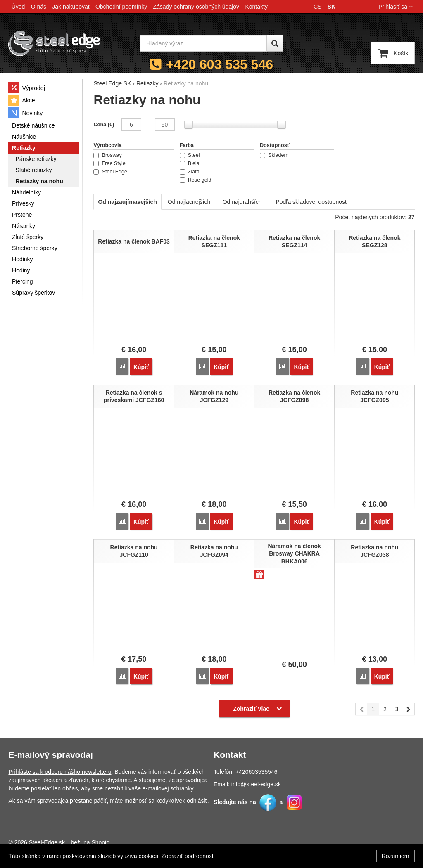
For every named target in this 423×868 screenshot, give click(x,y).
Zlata (190, 172)
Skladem (274, 155)
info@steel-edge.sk (256, 784)
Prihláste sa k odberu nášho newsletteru (60, 772)
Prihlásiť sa (396, 7)
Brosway (107, 155)
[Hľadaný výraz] (203, 43)
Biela (190, 163)
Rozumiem (396, 856)
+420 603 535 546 (220, 64)
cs (317, 7)
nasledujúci (409, 710)
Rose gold (196, 180)
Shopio (100, 842)
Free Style (109, 163)
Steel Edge (110, 172)
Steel (190, 155)
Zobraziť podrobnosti (188, 856)
